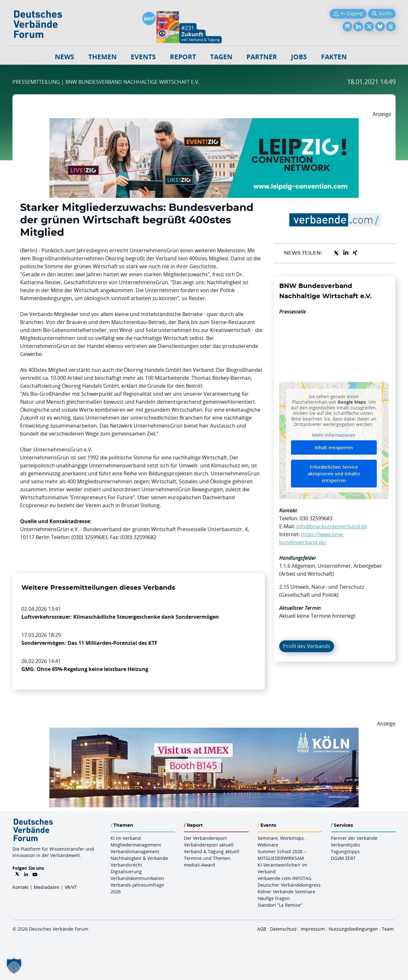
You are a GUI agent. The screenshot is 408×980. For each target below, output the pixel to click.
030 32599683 (316, 518)
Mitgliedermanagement (136, 845)
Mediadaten (47, 887)
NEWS (65, 57)
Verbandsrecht (126, 865)
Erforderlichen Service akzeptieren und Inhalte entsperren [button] (334, 474)
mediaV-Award (200, 865)
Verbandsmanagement (135, 851)
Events (143, 57)
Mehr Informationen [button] (334, 435)
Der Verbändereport (205, 838)
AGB (262, 929)
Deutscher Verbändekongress (289, 885)
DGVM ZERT (343, 858)
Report (183, 57)
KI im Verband (126, 838)
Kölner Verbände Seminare (286, 892)
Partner (262, 57)
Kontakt (21, 887)
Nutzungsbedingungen (353, 929)
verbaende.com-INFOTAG (284, 878)
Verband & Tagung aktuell (212, 851)
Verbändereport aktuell (209, 845)
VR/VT (71, 887)
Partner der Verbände (354, 838)
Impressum (313, 929)
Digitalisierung (126, 872)
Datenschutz (283, 929)
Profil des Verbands (307, 646)
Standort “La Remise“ (280, 905)
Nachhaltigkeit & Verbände (139, 858)
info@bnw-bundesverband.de (332, 526)
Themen (102, 57)
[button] (14, 966)
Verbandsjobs (346, 845)
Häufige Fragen (274, 898)
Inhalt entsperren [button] (334, 447)
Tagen (221, 57)
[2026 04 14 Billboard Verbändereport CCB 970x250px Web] (204, 731)
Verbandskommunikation (137, 878)
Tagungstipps (345, 851)
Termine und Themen (207, 858)
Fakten (334, 57)
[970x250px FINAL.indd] (204, 122)
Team (388, 929)
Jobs (299, 57)
